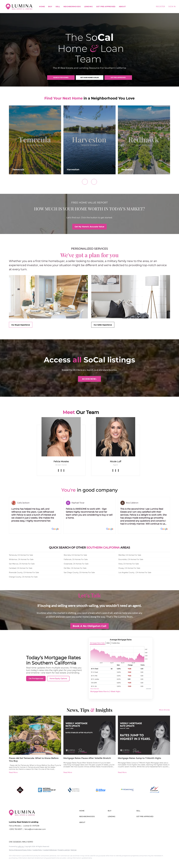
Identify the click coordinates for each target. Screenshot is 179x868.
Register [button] (160, 7)
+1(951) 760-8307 (15, 829)
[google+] (45, 862)
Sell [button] (58, 7)
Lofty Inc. (21, 846)
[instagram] (118, 470)
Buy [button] (50, 7)
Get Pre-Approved (106, 7)
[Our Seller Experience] (103, 325)
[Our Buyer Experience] (21, 325)
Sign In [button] (172, 7)
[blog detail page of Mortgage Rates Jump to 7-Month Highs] (144, 745)
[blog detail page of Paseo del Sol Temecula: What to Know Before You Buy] (35, 745)
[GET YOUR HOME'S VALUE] (90, 78)
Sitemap (74, 850)
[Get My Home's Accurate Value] (89, 227)
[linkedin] (61, 470)
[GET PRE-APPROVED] (118, 78)
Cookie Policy (37, 850)
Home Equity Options (58, 679)
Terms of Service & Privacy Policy (20, 850)
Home (42, 7)
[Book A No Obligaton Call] (89, 626)
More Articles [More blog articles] (164, 710)
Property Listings (64, 850)
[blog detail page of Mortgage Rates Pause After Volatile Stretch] (89, 745)
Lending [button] (88, 7)
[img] (61, 437)
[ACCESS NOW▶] (89, 379)
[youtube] (38, 862)
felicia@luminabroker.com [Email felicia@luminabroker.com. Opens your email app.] (35, 829)
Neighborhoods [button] (72, 7)
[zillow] (64, 470)
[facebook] (58, 470)
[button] (19, 7)
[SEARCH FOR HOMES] (61, 78)
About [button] (122, 7)
